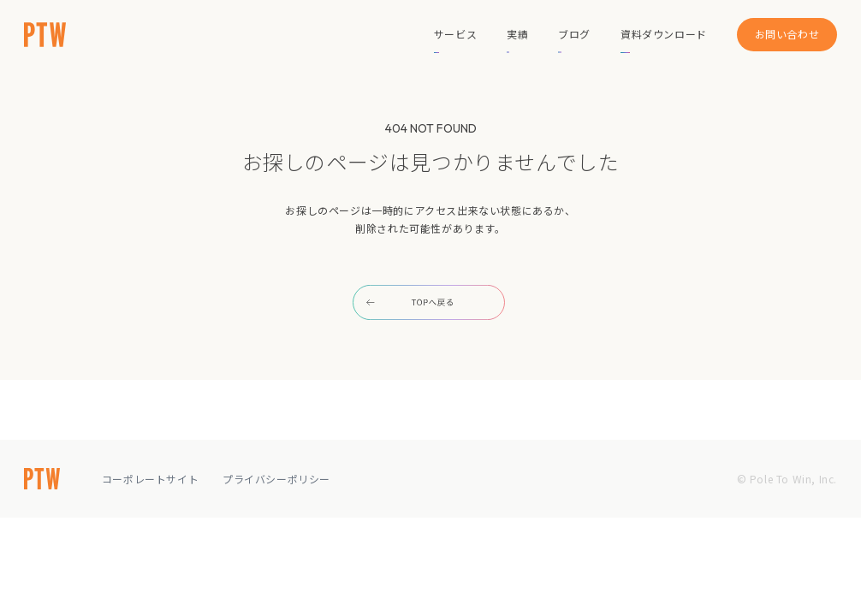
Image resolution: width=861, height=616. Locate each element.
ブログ (574, 34)
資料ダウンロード (664, 34)
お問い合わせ (787, 34)
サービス (455, 34)
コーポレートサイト (150, 479)
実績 (517, 34)
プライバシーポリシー (276, 479)
